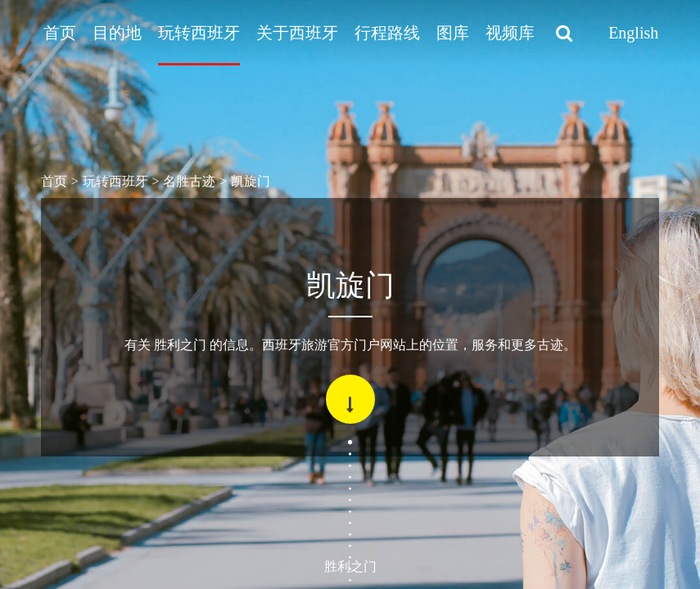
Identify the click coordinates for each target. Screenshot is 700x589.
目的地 (117, 33)
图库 (453, 33)
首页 (60, 33)
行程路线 (387, 33)
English (633, 33)
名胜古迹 (189, 181)
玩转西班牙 (199, 33)
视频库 (510, 33)
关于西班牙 (297, 33)
